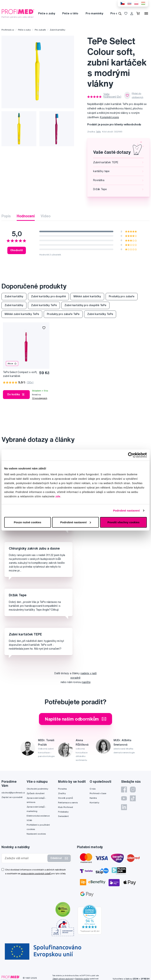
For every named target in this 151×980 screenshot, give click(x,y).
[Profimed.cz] (18, 13)
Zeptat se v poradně (12, 797)
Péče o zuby (47, 13)
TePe (98, 132)
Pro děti (116, 13)
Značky (62, 793)
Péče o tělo (70, 13)
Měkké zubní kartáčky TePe (22, 314)
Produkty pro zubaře (122, 296)
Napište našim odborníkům (76, 719)
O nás (93, 789)
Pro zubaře (40, 30)
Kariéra (93, 798)
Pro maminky (94, 13)
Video (45, 216)
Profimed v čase (98, 793)
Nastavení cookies (36, 834)
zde (58, 496)
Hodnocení (26, 216)
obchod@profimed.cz (13, 793)
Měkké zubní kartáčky (87, 296)
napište (86, 682)
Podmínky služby (82, 979)
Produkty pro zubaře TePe (63, 314)
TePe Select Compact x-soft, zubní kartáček (20, 374)
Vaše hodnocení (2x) (112, 95)
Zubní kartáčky (57, 30)
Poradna (62, 789)
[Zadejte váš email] (25, 858)
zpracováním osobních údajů (36, 873)
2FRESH (145, 979)
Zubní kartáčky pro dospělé (48, 296)
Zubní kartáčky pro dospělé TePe (85, 305)
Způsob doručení (36, 793)
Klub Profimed (65, 807)
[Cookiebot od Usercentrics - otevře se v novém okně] (131, 455)
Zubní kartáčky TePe (44, 305)
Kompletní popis (109, 117)
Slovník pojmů (65, 798)
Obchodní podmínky (37, 789)
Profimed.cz (8, 30)
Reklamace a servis (68, 802)
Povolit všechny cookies (123, 522)
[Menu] (146, 13)
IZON (136, 979)
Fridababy (63, 812)
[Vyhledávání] (120, 13)
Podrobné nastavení (126, 511)
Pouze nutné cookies (27, 522)
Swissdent (63, 816)
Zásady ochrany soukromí (63, 979)
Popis (6, 216)
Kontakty (94, 802)
